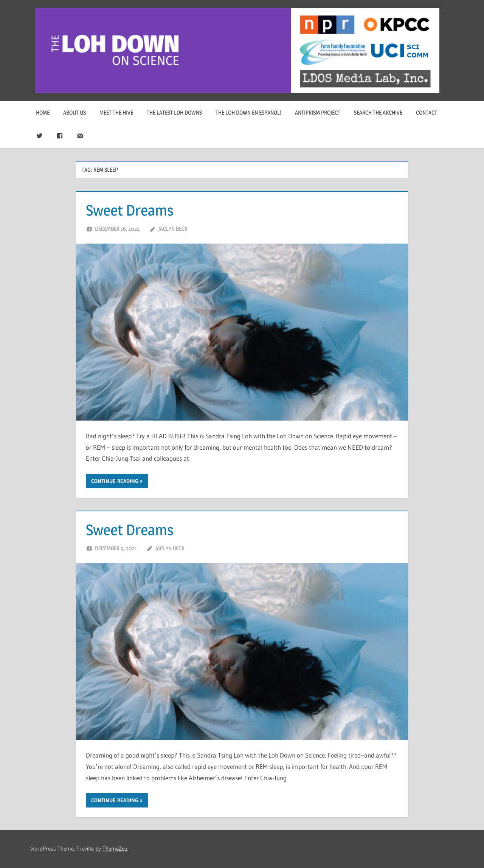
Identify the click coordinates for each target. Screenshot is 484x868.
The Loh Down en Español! (248, 113)
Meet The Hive (116, 113)
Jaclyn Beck (173, 229)
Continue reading (115, 481)
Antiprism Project (318, 113)
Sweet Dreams (130, 210)
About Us (74, 113)
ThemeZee (115, 849)
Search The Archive (378, 113)
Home (43, 113)
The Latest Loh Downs (174, 113)
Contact (427, 113)
